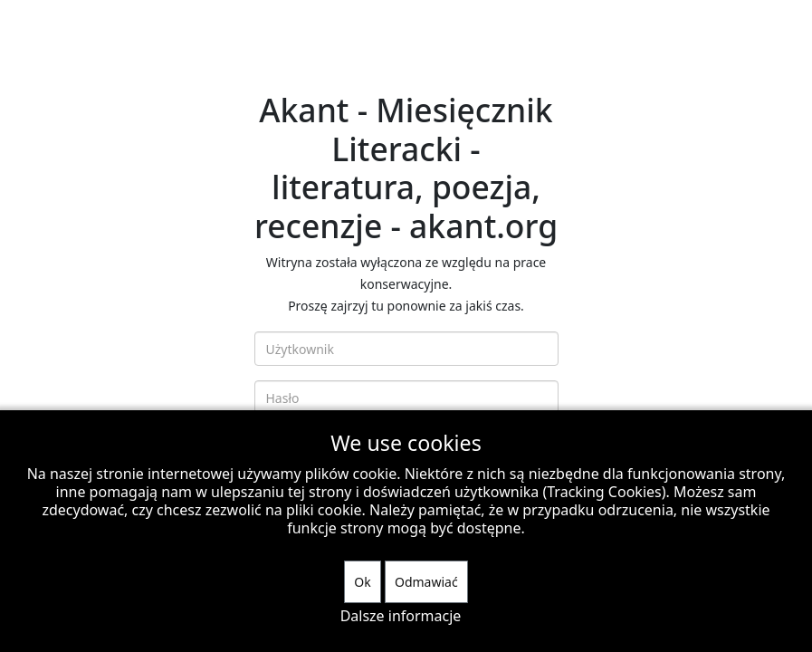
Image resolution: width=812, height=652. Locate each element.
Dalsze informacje (401, 616)
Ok (362, 582)
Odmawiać (426, 582)
